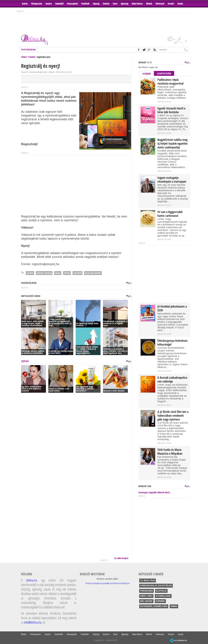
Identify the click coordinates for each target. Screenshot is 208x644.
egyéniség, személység (154, 606)
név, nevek (146, 601)
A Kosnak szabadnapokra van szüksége (172, 380)
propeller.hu (107, 583)
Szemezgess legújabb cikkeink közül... (155, 492)
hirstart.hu (89, 583)
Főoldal (24, 57)
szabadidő (77, 273)
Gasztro (49, 4)
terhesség (146, 591)
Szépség (96, 4)
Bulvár (25, 4)
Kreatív (171, 4)
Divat (115, 4)
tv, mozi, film (148, 580)
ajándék (30, 273)
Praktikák (85, 4)
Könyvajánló (72, 4)
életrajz (161, 591)
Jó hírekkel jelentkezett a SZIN (172, 308)
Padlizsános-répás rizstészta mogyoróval (170, 82)
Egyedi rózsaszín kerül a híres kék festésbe (171, 110)
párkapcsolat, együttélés (156, 586)
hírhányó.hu (125, 583)
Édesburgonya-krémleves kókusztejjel (172, 343)
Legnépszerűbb (164, 74)
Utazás (180, 4)
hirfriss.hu (116, 583)
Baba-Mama (137, 4)
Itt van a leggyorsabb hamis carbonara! (170, 214)
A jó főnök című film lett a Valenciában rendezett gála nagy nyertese (173, 416)
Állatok (149, 4)
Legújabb (147, 74)
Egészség (124, 4)
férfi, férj (146, 596)
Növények (160, 4)
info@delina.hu (33, 622)
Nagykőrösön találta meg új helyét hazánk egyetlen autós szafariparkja (172, 144)
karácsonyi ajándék (93, 273)
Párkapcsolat (37, 4)
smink (174, 606)
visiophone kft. (111, 640)
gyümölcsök (163, 596)
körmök (160, 601)
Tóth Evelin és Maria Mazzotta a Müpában (170, 452)
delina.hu (32, 580)
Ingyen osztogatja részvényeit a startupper (172, 180)
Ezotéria (106, 4)
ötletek (67, 273)
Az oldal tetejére (121, 558)
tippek (58, 273)
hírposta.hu (98, 583)
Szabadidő (59, 4)
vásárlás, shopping (44, 273)
